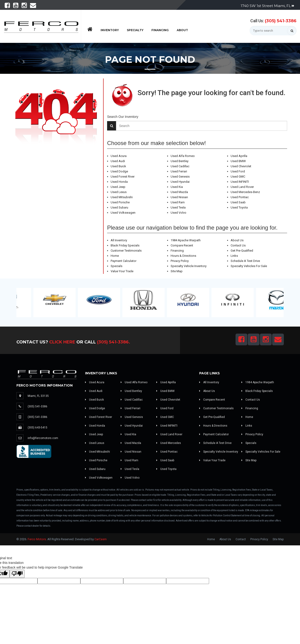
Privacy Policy (180, 261)
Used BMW (238, 161)
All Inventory (119, 240)
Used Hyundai (180, 182)
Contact (241, 539)
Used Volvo (178, 213)
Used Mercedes (169, 443)
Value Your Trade (122, 271)
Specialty (135, 30)
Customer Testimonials (126, 251)
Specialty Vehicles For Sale (249, 266)
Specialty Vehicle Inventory (189, 266)
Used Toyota (239, 207)
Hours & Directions (183, 256)
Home (115, 256)
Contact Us (238, 245)
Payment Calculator (124, 261)
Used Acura (119, 156)
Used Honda (119, 182)
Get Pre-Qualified (242, 251)
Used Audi (118, 161)
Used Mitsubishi (122, 197)
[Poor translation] (17, 574)
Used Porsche (120, 202)
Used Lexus (119, 192)
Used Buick (118, 166)
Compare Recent (182, 245)
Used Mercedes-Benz (245, 192)
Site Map (177, 271)
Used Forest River (123, 177)
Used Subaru (119, 207)
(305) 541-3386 (281, 21)
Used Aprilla (239, 156)
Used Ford (238, 171)
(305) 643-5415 (37, 428)
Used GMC (238, 177)
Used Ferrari (179, 171)
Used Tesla (178, 207)
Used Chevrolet (241, 166)
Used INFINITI (240, 182)
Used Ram (178, 202)
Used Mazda (179, 192)
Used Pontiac (240, 197)
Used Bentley (180, 161)
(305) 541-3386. (114, 342)
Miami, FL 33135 (38, 396)
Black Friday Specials (125, 245)
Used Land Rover (242, 187)
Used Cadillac (180, 166)
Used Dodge (119, 171)
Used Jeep (118, 187)
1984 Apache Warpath (186, 240)
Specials (116, 266)
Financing (160, 30)
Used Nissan (179, 197)
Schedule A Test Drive (245, 261)
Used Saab (238, 202)
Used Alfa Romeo (183, 156)
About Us (237, 240)
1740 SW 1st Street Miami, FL (267, 6)
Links (234, 256)
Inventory (110, 30)
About (182, 30)
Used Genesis (180, 177)
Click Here (62, 342)
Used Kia (177, 187)
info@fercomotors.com (43, 438)
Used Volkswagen (123, 213)
